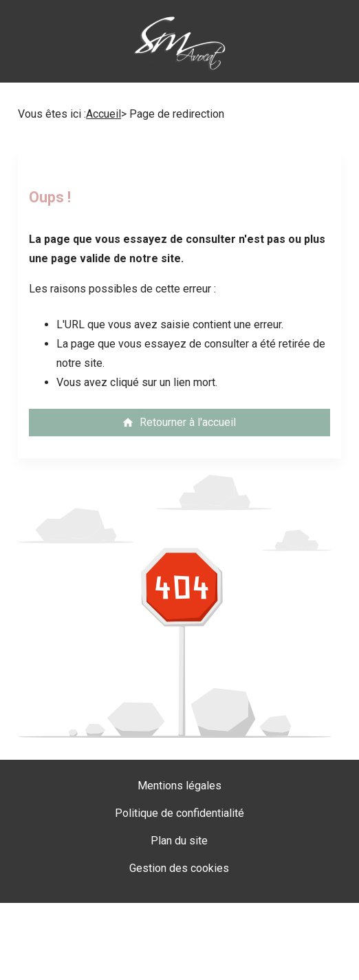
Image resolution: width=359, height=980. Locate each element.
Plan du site (179, 841)
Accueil (104, 114)
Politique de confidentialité (179, 813)
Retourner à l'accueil (179, 422)
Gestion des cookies (179, 868)
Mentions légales (179, 786)
